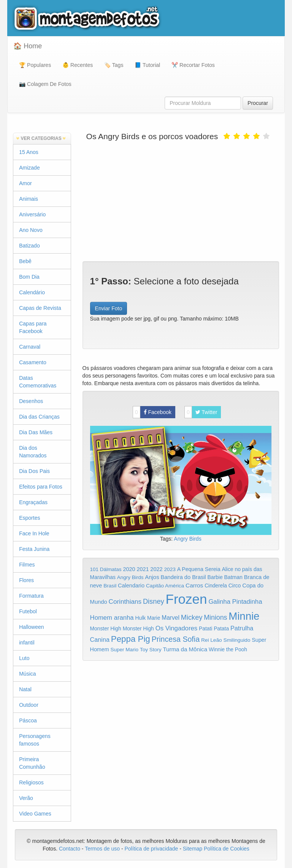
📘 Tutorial (147, 65)
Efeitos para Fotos (41, 487)
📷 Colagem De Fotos (45, 84)
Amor (25, 183)
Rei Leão (212, 640)
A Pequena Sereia (199, 569)
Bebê (25, 261)
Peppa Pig (131, 639)
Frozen (186, 599)
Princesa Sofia (176, 639)
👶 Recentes (78, 65)
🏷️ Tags (114, 65)
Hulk (141, 618)
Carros (194, 585)
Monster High (106, 628)
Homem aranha (112, 618)
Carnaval (30, 347)
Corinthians (125, 602)
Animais (29, 199)
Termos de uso (102, 849)
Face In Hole (34, 533)
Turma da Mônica (185, 649)
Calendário (32, 292)
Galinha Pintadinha (235, 602)
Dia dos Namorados (33, 452)
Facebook (152, 412)
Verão (26, 798)
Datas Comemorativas (38, 382)
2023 (170, 569)
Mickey (192, 617)
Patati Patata (214, 629)
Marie (154, 618)
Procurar (258, 103)
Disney (154, 601)
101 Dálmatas (106, 569)
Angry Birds (187, 539)
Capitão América (165, 586)
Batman (233, 577)
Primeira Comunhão (32, 763)
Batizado (29, 246)
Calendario (131, 586)
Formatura (31, 596)
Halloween (31, 627)
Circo (235, 586)
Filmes (27, 565)
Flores (26, 580)
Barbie (215, 577)
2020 (129, 569)
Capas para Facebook (33, 327)
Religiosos (31, 782)
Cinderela (216, 586)
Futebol (28, 611)
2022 (156, 569)
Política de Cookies (227, 849)
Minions (215, 617)
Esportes (29, 518)
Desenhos (31, 401)
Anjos (152, 577)
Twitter (201, 412)
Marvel (171, 618)
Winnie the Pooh (228, 650)
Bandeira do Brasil (183, 577)
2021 (143, 569)
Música (27, 674)
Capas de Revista (40, 308)
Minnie (244, 616)
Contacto (70, 849)
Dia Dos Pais (34, 471)
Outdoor (29, 705)
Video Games (35, 814)
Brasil (110, 586)
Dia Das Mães (36, 432)
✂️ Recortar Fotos (193, 65)
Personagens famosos (35, 740)
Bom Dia (29, 277)
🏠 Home (28, 46)
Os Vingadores (177, 628)
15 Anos (29, 152)
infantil (27, 643)
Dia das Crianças (39, 417)
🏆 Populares (35, 65)
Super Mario (124, 650)
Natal (25, 689)
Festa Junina (34, 549)
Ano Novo (31, 230)
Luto (24, 658)
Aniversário (32, 214)
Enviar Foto (109, 308)
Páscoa (28, 720)
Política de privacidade (151, 849)
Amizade (29, 168)
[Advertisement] (181, 200)
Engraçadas (33, 502)
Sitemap (193, 849)
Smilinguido (237, 640)
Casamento (33, 362)
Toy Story (151, 650)
